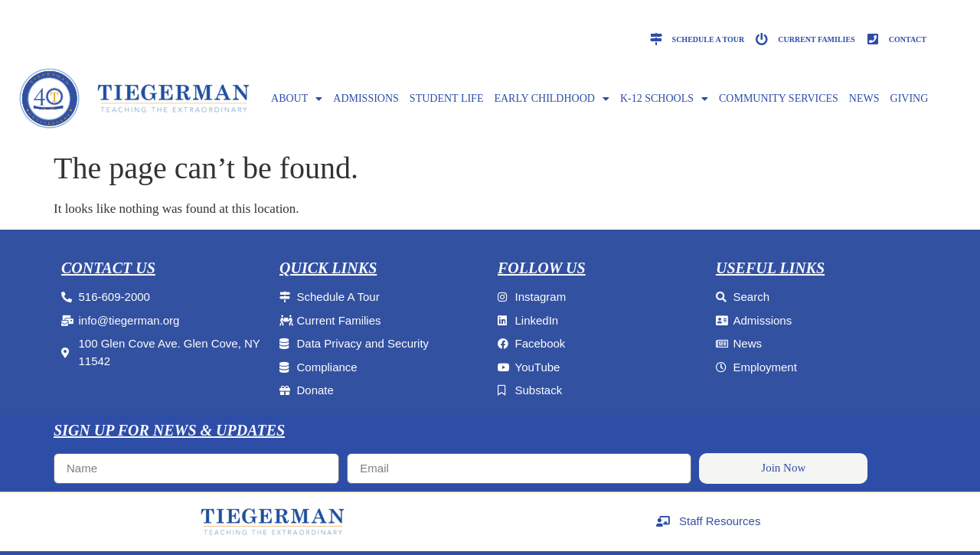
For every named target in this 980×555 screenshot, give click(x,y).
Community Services (779, 98)
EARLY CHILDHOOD (551, 99)
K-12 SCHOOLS (664, 99)
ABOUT (297, 99)
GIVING (910, 98)
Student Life (447, 98)
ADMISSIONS (366, 98)
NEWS (864, 98)
